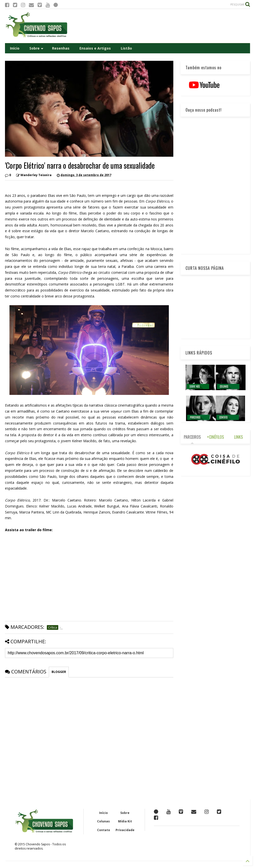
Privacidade (125, 830)
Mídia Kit (125, 821)
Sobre (36, 48)
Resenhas (61, 48)
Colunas (103, 821)
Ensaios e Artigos (95, 48)
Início (15, 48)
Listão (126, 48)
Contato (104, 830)
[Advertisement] (159, 26)
